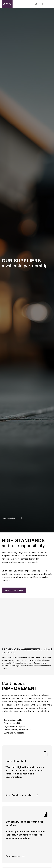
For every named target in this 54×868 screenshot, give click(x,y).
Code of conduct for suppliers (22, 795)
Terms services (15, 856)
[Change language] (43, 4)
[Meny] (50, 4)
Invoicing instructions (14, 590)
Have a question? (12, 518)
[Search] (36, 4)
